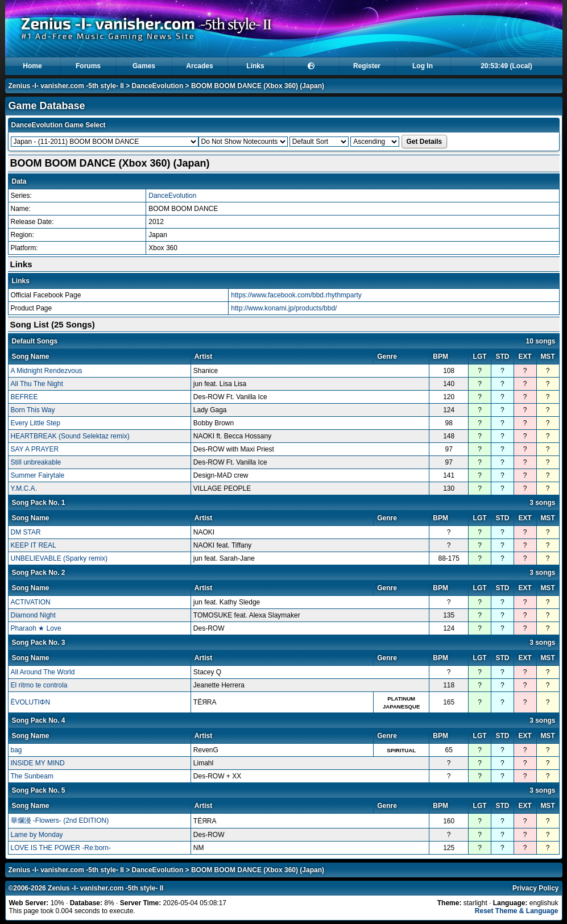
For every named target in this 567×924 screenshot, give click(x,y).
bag (16, 750)
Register (367, 66)
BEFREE (24, 397)
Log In (423, 66)
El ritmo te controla (39, 685)
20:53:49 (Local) (506, 66)
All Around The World (43, 672)
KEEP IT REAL (34, 545)
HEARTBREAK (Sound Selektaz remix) (70, 436)
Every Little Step (36, 423)
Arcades (199, 66)
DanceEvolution (158, 86)
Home (32, 66)
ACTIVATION (31, 602)
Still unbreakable (36, 462)
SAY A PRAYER (35, 449)
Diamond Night (33, 615)
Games (144, 66)
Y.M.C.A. (24, 488)
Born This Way (33, 410)
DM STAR (26, 532)
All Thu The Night (37, 384)
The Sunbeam (32, 776)
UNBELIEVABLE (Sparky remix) (59, 558)
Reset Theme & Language (517, 911)
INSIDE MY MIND (38, 763)
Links (255, 66)
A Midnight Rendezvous (47, 371)
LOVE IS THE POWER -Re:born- (61, 848)
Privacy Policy (535, 888)
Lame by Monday (37, 835)
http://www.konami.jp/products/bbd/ (284, 308)
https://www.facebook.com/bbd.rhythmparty (296, 295)
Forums (88, 66)
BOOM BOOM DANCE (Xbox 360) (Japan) (258, 86)
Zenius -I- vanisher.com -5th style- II (66, 86)
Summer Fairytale (38, 475)
